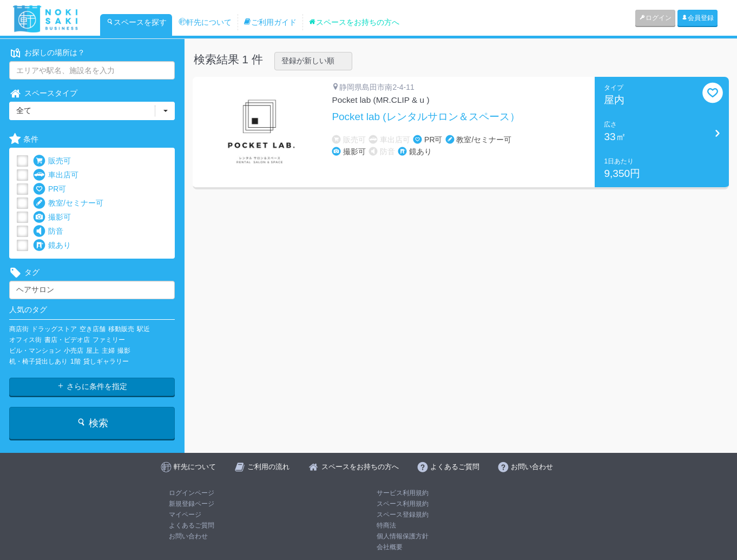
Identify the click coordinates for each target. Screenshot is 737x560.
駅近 (143, 329)
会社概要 (390, 547)
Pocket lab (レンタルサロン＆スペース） (426, 117)
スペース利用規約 (403, 504)
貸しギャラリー (106, 361)
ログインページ (192, 493)
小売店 (74, 351)
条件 (24, 139)
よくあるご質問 (192, 525)
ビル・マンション (35, 351)
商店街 (19, 329)
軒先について (205, 22)
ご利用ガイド (270, 22)
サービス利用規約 (403, 493)
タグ (24, 272)
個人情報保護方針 (403, 536)
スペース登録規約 (403, 515)
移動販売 (121, 329)
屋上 (93, 351)
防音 (48, 231)
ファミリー (109, 340)
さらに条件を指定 (92, 386)
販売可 (52, 161)
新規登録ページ (192, 504)
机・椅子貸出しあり (38, 361)
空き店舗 (93, 329)
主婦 (108, 351)
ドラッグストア (54, 329)
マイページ (185, 515)
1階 (75, 361)
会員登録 (697, 18)
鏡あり (52, 245)
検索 (92, 423)
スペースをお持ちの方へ (354, 22)
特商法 (386, 525)
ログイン (655, 18)
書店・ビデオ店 (67, 340)
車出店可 (56, 175)
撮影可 (52, 217)
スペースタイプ (43, 93)
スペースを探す (136, 22)
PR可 (50, 189)
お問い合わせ (188, 536)
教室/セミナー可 (68, 203)
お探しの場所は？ (47, 53)
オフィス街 (25, 340)
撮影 (124, 351)
